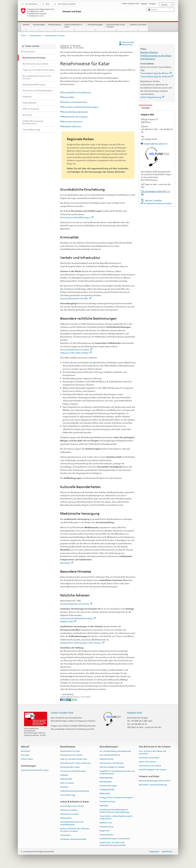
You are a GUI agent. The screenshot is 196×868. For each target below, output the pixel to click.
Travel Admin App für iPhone (156, 73)
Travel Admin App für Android (157, 76)
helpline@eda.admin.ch (156, 144)
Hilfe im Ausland (67, 783)
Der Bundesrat (32, 4)
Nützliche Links (106, 823)
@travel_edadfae (154, 200)
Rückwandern (66, 818)
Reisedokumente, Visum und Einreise (75, 763)
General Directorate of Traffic (76, 298)
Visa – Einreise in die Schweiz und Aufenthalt (152, 752)
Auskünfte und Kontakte (149, 758)
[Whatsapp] (73, 700)
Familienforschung (107, 802)
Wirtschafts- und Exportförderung (153, 785)
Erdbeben (64, 775)
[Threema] (70, 700)
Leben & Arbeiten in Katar (74, 27)
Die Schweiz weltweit (67, 4)
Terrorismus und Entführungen (77, 217)
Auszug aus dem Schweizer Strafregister (116, 798)
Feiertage (25, 755)
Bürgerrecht (105, 831)
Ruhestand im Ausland (69, 814)
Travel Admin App (68, 795)
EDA (48, 4)
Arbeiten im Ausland (69, 810)
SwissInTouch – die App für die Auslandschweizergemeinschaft (113, 844)
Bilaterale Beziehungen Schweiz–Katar (155, 781)
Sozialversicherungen (108, 785)
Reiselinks (67, 563)
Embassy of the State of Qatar (76, 353)
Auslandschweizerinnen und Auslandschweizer (72, 823)
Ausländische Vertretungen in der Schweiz (82, 643)
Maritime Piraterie (149, 52)
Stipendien (104, 806)
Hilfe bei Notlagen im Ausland (112, 767)
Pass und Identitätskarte (110, 755)
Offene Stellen (27, 759)
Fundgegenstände (107, 790)
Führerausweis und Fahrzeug (111, 763)
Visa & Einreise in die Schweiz (116, 27)
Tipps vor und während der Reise (74, 759)
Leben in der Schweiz (147, 762)
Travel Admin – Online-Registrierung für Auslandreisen (116, 817)
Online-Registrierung (152, 97)
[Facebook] (62, 700)
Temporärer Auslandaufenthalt (73, 839)
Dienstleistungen (95, 27)
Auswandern (65, 835)
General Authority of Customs (76, 350)
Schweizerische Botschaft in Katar (78, 618)
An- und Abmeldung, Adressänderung (115, 751)
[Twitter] (64, 700)
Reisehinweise (55, 27)
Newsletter (26, 751)
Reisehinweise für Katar (70, 751)
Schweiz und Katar (138, 27)
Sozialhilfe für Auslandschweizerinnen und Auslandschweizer (117, 772)
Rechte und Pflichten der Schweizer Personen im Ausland (75, 830)
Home (23, 36)
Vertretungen (39, 27)
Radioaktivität (66, 779)
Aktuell (26, 27)
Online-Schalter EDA (62, 713)
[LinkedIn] (67, 700)
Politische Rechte (107, 759)
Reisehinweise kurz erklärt (71, 755)
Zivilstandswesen (107, 835)
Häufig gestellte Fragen (70, 767)
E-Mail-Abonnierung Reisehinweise (75, 791)
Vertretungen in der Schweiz (72, 806)
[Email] (75, 700)
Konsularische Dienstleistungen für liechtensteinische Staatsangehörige (114, 811)
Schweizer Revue (107, 827)
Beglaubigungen (106, 778)
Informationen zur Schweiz (150, 766)
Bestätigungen (106, 782)
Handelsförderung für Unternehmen (115, 839)
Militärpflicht (105, 794)
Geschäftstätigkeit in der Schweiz (153, 770)
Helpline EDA (68, 621)
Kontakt (144, 108)
